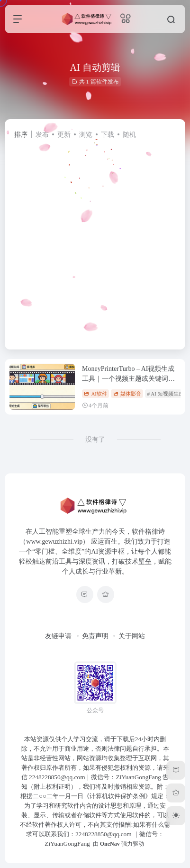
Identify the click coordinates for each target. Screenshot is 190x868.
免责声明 (95, 636)
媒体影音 (127, 394)
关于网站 (132, 636)
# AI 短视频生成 (166, 394)
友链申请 (58, 636)
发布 (42, 135)
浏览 (86, 135)
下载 (108, 135)
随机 (129, 135)
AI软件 (95, 394)
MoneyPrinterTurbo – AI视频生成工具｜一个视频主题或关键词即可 (128, 379)
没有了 (95, 439)
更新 (64, 135)
